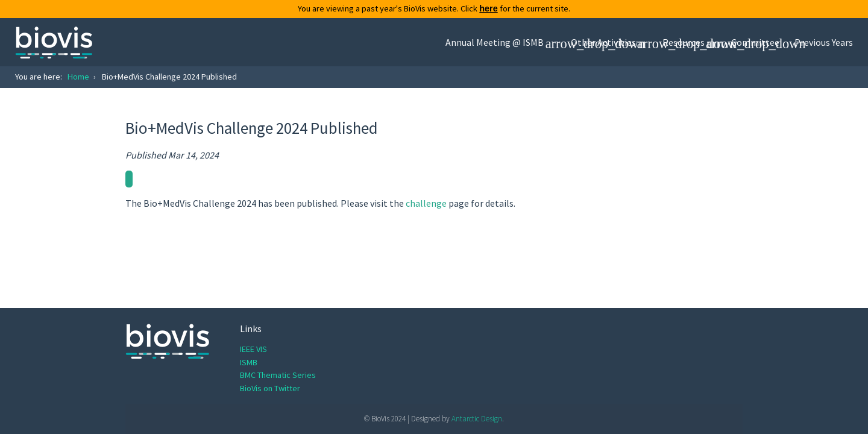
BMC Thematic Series (278, 375)
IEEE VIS (253, 349)
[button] (501, 42)
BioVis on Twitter (270, 388)
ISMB (249, 362)
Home (78, 77)
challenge (426, 203)
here (488, 8)
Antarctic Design (477, 419)
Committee (755, 42)
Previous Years (824, 42)
